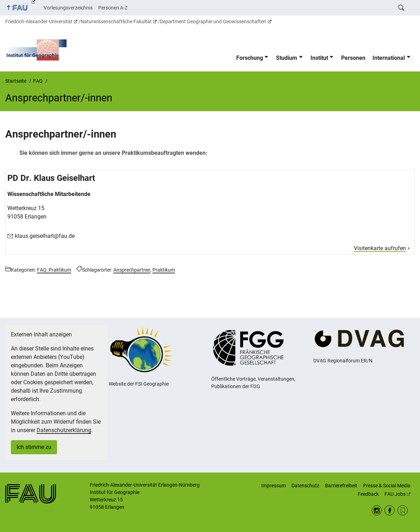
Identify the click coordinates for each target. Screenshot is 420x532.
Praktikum (164, 270)
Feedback (368, 494)
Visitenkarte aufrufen (380, 248)
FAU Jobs (397, 494)
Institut (319, 58)
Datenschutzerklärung (64, 430)
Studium (287, 58)
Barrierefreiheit (341, 486)
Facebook (390, 510)
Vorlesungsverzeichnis (68, 8)
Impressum (274, 486)
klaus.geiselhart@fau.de (45, 236)
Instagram (377, 510)
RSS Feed (403, 510)
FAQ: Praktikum (54, 270)
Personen (353, 58)
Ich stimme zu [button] (34, 447)
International (389, 58)
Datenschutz (305, 486)
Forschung (250, 58)
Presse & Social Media (387, 486)
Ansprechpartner (132, 270)
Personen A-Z (113, 8)
